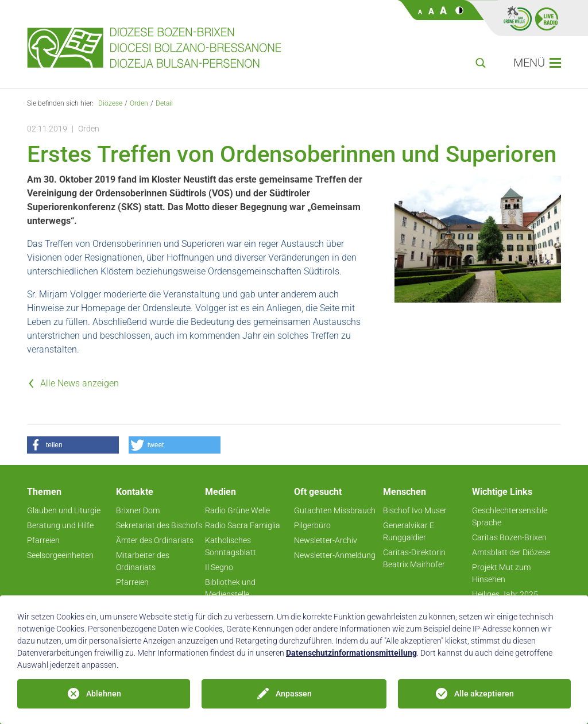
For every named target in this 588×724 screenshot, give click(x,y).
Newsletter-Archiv (326, 540)
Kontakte (135, 492)
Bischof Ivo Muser (415, 510)
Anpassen (294, 694)
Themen (44, 492)
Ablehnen (104, 694)
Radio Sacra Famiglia (243, 525)
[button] (73, 445)
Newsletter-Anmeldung (335, 555)
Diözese (110, 103)
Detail (164, 103)
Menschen (405, 492)
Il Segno (219, 567)
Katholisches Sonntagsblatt (231, 546)
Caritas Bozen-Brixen (509, 537)
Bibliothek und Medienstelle (230, 588)
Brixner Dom (138, 510)
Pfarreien (43, 540)
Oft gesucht (318, 492)
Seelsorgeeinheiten (60, 555)
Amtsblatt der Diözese (511, 552)
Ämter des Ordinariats (155, 540)
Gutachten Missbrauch (335, 510)
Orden (139, 103)
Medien (220, 492)
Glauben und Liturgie (64, 510)
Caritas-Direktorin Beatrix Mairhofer (414, 558)
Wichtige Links (502, 492)
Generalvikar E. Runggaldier (409, 531)
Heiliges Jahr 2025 (505, 594)
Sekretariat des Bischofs (159, 525)
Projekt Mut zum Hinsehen (501, 573)
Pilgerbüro (312, 525)
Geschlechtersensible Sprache (510, 516)
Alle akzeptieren (484, 694)
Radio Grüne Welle (237, 510)
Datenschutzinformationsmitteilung (351, 653)
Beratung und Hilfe (60, 525)
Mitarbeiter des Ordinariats (143, 561)
